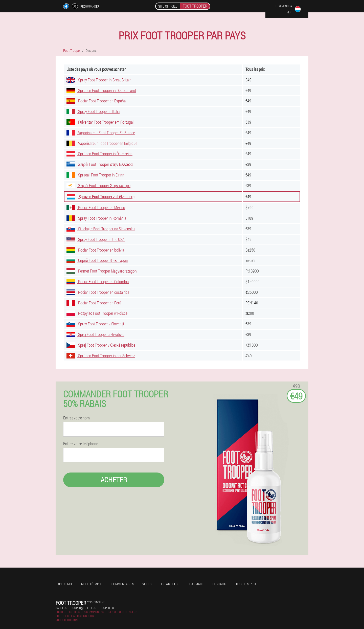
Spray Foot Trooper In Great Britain (99, 80)
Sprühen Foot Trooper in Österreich (99, 154)
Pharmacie (196, 584)
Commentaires (123, 584)
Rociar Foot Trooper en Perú (94, 303)
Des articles (169, 584)
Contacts (220, 584)
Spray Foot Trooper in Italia (93, 111)
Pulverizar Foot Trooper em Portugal (100, 122)
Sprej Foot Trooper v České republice (101, 345)
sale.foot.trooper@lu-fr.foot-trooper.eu (85, 608)
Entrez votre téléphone (81, 444)
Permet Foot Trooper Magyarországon (102, 271)
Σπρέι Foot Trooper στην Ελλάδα (100, 164)
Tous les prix (246, 584)
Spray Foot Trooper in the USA (96, 239)
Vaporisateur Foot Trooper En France (101, 133)
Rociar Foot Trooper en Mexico (96, 207)
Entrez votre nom (76, 418)
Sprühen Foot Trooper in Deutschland (101, 90)
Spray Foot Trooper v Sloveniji (95, 324)
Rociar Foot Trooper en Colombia (98, 282)
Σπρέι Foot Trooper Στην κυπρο (98, 185)
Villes (147, 584)
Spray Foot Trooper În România (96, 218)
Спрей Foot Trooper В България (97, 260)
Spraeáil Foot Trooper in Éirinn (95, 175)
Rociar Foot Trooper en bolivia (95, 250)
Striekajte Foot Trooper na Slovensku (101, 229)
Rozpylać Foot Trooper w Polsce (97, 313)
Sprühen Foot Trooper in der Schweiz (101, 356)
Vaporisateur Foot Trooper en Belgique (102, 143)
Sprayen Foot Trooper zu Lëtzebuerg (101, 197)
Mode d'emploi (92, 584)
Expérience (64, 584)
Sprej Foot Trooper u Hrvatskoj (96, 334)
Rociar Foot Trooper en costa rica (98, 292)
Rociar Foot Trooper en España (96, 101)
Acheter (114, 480)
